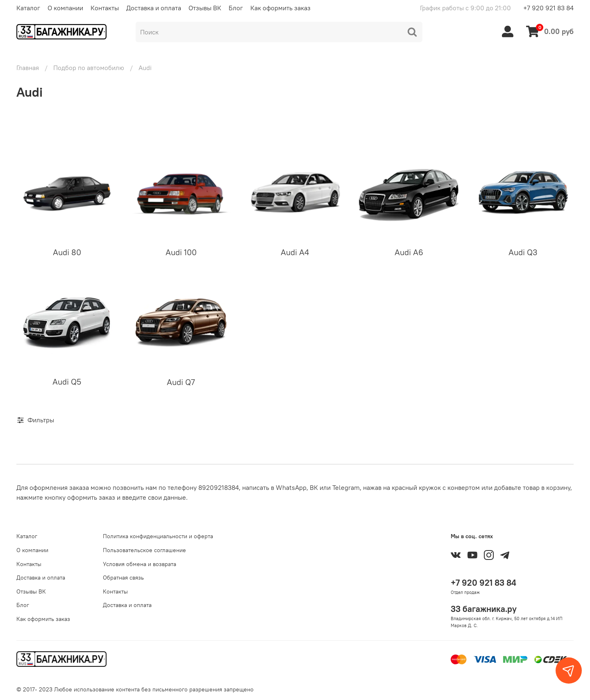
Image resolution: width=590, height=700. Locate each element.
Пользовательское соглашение (144, 550)
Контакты (105, 8)
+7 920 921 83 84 (548, 8)
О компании (65, 8)
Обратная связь (123, 578)
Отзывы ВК (205, 8)
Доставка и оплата (154, 8)
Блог (236, 8)
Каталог (28, 8)
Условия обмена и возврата (140, 564)
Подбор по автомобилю (89, 68)
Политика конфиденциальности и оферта (158, 536)
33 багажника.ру (484, 609)
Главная (28, 68)
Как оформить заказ (280, 8)
